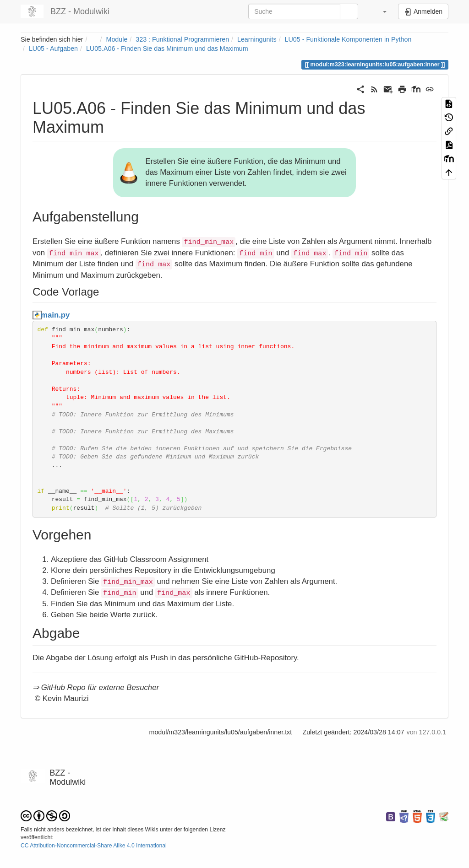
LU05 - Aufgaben (53, 49)
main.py (55, 315)
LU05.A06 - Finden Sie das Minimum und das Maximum (167, 49)
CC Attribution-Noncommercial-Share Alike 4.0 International (94, 846)
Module (117, 39)
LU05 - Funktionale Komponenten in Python (348, 39)
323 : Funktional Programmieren (182, 39)
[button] (379, 11)
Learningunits (257, 39)
